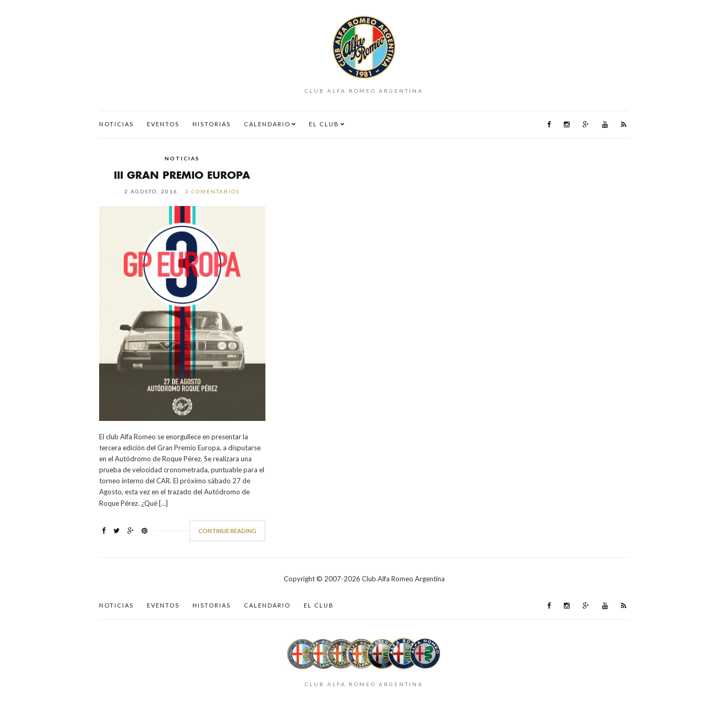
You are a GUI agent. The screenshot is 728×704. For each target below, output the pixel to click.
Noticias (116, 124)
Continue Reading (227, 531)
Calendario (267, 124)
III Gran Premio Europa (182, 175)
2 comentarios (212, 191)
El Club (324, 124)
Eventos (163, 124)
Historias (212, 124)
